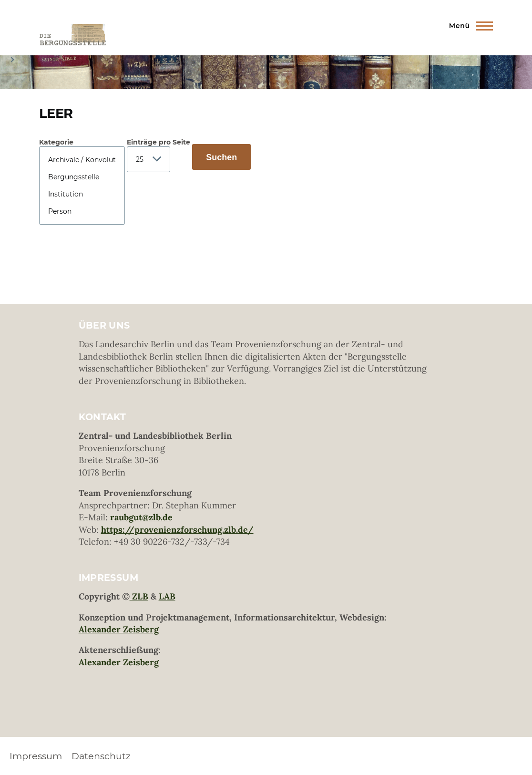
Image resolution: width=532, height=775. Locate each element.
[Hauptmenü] (468, 26)
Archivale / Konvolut (82, 160)
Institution (82, 194)
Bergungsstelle (82, 177)
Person (82, 211)
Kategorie (56, 142)
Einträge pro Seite (159, 142)
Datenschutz (101, 756)
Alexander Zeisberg (119, 629)
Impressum (36, 756)
